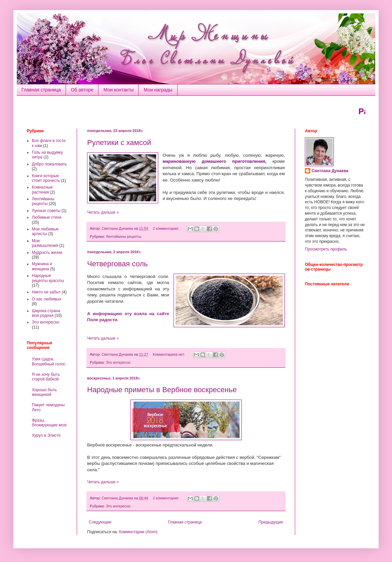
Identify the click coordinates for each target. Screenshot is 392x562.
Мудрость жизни (47, 253)
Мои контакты (119, 90)
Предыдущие (271, 522)
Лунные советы (46, 211)
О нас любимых (47, 299)
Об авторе (82, 90)
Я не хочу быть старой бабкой (46, 377)
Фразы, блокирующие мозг (49, 423)
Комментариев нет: (169, 354)
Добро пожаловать (49, 164)
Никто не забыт (46, 292)
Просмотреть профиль (326, 249)
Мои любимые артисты (45, 231)
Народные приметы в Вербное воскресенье (162, 390)
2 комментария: (166, 228)
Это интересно (118, 362)
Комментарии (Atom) (138, 532)
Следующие (100, 522)
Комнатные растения (42, 190)
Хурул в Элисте (46, 435)
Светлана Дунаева (330, 171)
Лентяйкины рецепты (124, 236)
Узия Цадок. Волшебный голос (49, 361)
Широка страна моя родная (46, 313)
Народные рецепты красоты (48, 278)
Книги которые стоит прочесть (46, 178)
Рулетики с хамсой (119, 143)
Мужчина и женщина (42, 266)
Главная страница (41, 90)
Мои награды (158, 90)
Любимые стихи (47, 217)
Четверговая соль (117, 264)
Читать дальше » (103, 212)
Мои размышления (45, 243)
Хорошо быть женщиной (44, 392)
